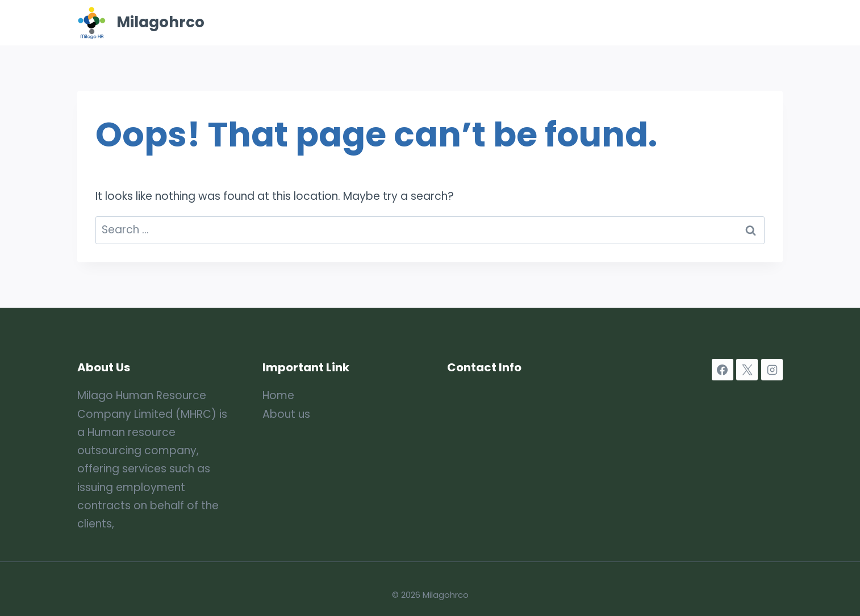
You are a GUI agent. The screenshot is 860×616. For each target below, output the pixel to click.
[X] (747, 370)
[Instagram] (772, 370)
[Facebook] (723, 370)
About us (286, 414)
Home (430, 22)
